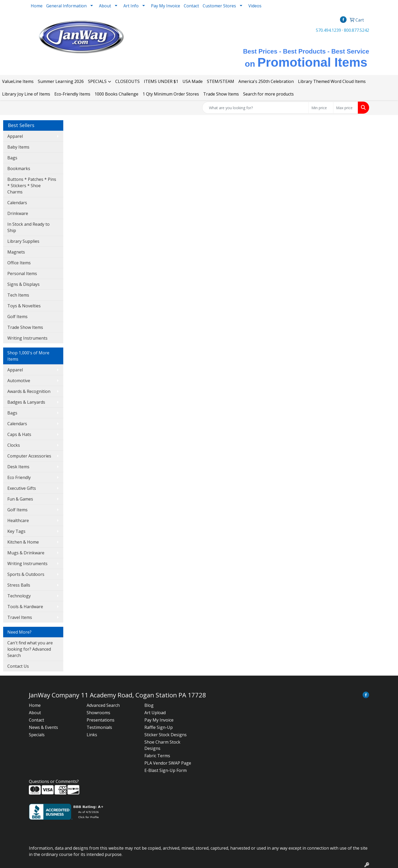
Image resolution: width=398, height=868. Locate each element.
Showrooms (98, 713)
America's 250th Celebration (266, 81)
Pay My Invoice (166, 6)
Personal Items (22, 273)
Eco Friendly (19, 477)
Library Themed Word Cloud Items (332, 81)
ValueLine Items (18, 81)
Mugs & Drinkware (26, 553)
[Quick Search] (255, 108)
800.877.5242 (357, 30)
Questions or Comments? (54, 781)
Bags (12, 158)
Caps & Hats (19, 434)
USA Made (193, 81)
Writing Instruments (27, 338)
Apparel (15, 136)
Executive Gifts (22, 488)
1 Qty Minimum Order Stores (171, 94)
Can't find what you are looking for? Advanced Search (30, 649)
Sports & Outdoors (26, 574)
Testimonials (99, 727)
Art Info (131, 6)
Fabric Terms (157, 756)
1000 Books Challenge (116, 94)
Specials (37, 735)
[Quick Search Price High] (346, 108)
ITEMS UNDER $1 (161, 81)
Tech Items (18, 295)
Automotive (19, 381)
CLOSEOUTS (127, 81)
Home (37, 6)
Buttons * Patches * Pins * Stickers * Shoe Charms (32, 186)
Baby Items (18, 147)
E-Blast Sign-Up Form (166, 770)
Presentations (101, 720)
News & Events (43, 727)
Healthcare (18, 520)
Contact (191, 6)
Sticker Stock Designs (166, 735)
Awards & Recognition (29, 391)
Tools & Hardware (25, 607)
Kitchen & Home (23, 542)
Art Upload (155, 713)
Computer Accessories (29, 456)
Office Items (19, 263)
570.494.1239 (328, 30)
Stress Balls (19, 585)
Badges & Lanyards (26, 402)
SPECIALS (97, 81)
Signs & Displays (23, 284)
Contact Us (18, 666)
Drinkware (18, 213)
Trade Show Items (221, 94)
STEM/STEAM (221, 81)
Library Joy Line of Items (26, 94)
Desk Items (18, 467)
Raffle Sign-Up (159, 727)
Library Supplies (23, 241)
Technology (19, 596)
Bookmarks (19, 169)
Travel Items (20, 617)
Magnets (16, 252)
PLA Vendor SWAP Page (168, 763)
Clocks (14, 445)
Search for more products (268, 94)
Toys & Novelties (24, 306)
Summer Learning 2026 (61, 81)
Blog (149, 705)
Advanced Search (103, 705)
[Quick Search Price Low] (321, 108)
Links (92, 735)
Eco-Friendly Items (72, 94)
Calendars (17, 203)
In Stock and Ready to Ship (28, 227)
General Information (66, 6)
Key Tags (16, 531)
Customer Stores (219, 6)
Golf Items (17, 317)
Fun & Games (20, 499)
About (35, 713)
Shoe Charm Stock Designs (162, 745)
